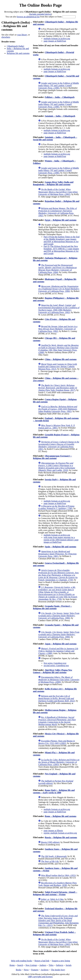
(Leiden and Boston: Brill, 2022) (57, 698)
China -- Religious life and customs (61, 359)
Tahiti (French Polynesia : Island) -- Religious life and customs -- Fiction (55, 893)
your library (22, 35)
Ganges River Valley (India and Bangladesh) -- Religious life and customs (53, 183)
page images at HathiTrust (55, 41)
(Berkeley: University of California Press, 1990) (59, 289)
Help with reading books (21, 961)
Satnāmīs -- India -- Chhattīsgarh (60, 116)
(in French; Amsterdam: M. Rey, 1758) (58, 593)
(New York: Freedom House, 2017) (58, 388)
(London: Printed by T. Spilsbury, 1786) (56, 507)
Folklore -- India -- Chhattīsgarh (60, 97)
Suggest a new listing (61, 961)
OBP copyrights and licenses (40, 977)
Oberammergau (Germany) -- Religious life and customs (52, 457)
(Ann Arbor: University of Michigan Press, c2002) (58, 192)
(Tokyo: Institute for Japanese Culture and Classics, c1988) (58, 651)
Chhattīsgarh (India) (15, 46)
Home (12, 965)
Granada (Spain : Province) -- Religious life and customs (52, 607)
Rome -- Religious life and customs (61, 816)
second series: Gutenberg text (56, 666)
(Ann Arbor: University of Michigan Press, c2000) (59, 680)
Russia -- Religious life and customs (61, 837)
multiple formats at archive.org (57, 39)
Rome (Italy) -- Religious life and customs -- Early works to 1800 (54, 791)
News (26, 970)
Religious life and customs (18, 53)
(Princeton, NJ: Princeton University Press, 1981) (57, 554)
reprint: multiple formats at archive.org (60, 833)
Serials (69, 965)
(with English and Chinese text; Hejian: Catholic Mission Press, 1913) (58, 366)
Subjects (60, 965)
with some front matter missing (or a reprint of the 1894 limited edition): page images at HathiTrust (61, 540)
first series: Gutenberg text (55, 663)
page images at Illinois (53, 831)
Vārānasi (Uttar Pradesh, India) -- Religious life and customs (54, 933)
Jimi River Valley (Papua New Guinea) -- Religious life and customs (53, 671)
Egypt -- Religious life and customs (61, 220)
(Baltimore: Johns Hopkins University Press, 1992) (58, 409)
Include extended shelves (40, 14)
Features (35, 970)
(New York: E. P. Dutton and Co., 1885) (57, 427)
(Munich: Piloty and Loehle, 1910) (57, 467)
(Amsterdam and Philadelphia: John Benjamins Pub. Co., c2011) (58, 920)
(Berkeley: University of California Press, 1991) (59, 445)
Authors (43, 965)
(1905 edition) (50, 842)
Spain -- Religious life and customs (61, 547)
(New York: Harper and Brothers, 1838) (58, 884)
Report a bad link (42, 961)
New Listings (31, 965)
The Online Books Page (40, 5)
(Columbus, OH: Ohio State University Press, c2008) (58, 349)
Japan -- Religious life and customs (61, 644)
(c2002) (57, 742)
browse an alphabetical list (28, 17)
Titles (51, 965)
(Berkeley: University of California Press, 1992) (58, 212)
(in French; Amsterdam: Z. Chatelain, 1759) (59, 575)
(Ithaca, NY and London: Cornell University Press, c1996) (59, 86)
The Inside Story (58, 970)
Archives (45, 970)
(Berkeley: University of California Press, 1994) (58, 269)
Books (19, 970)
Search (20, 965)
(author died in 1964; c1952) (58, 875)
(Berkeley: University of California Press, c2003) (59, 762)
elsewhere (6, 37)
